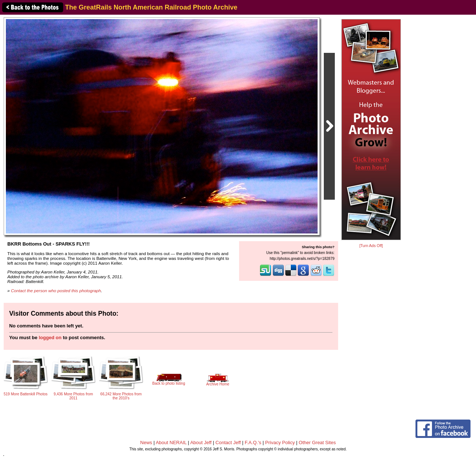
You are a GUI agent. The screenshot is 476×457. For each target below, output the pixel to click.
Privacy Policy (280, 443)
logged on (50, 338)
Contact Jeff (228, 443)
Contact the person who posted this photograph (56, 291)
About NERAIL (171, 443)
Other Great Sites (317, 443)
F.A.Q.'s (253, 443)
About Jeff (201, 443)
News (146, 443)
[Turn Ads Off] (371, 246)
